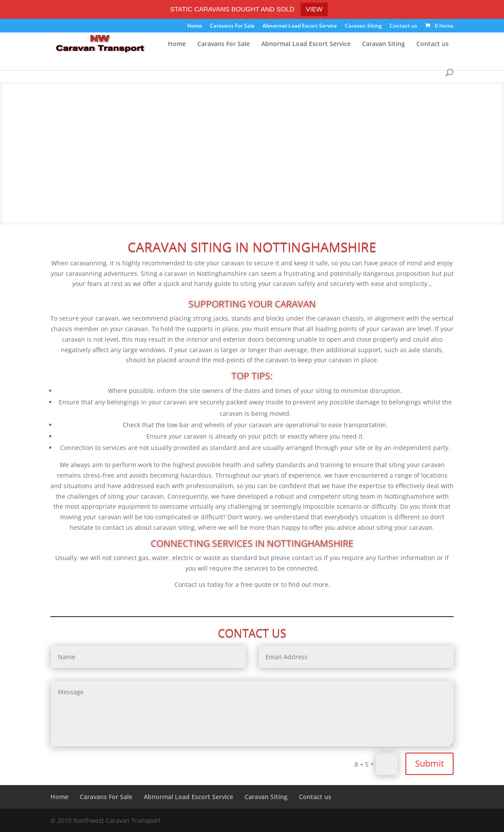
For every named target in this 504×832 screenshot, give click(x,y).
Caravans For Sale (232, 26)
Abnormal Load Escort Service (300, 26)
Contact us (403, 26)
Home (195, 26)
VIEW (314, 9)
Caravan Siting (363, 26)
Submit (429, 763)
